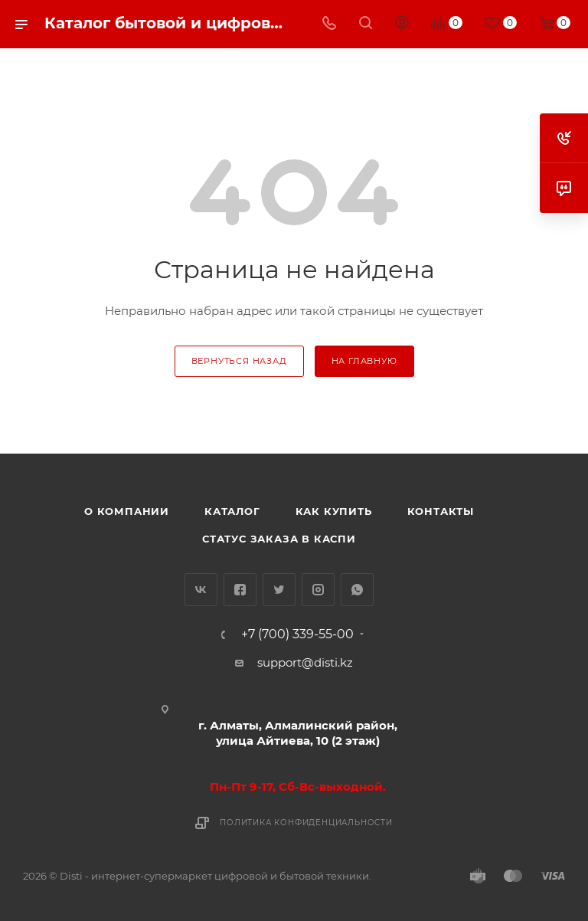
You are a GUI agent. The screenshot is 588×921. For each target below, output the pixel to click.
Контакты (441, 511)
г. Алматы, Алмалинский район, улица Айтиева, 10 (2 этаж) (298, 733)
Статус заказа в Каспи (279, 539)
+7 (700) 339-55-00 (297, 634)
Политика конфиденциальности (306, 823)
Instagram (318, 590)
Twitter (279, 590)
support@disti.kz (305, 662)
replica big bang (69, 58)
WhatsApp (357, 590)
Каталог (232, 511)
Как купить (334, 511)
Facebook (240, 590)
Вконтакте (201, 590)
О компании (127, 511)
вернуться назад (239, 361)
